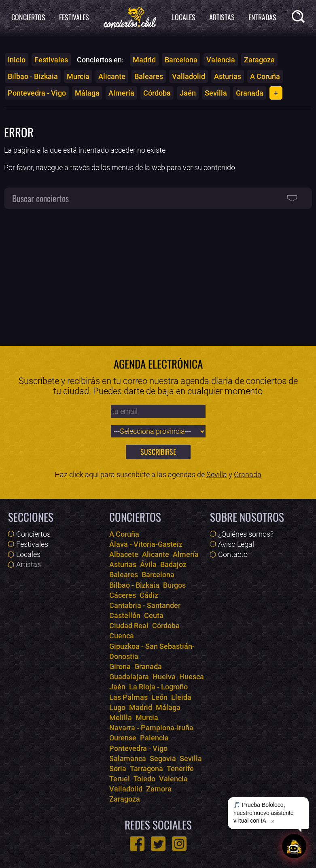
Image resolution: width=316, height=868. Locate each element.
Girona (120, 666)
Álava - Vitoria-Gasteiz (146, 544)
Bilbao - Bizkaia (33, 76)
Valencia (221, 60)
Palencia (154, 738)
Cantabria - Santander (145, 605)
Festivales (74, 17)
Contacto (233, 554)
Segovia (163, 758)
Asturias (228, 76)
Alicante (112, 76)
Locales (184, 17)
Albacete (124, 554)
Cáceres (123, 595)
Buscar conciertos (40, 198)
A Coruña (265, 76)
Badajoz (173, 564)
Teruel (120, 779)
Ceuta (154, 615)
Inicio (17, 60)
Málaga (87, 93)
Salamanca (128, 758)
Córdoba (157, 93)
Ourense (123, 738)
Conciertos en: (100, 60)
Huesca (192, 677)
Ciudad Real (129, 626)
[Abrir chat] (294, 846)
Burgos (174, 585)
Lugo (117, 707)
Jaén (188, 93)
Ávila (148, 564)
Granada (250, 93)
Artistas (222, 17)
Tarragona (146, 769)
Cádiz (149, 595)
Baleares (149, 76)
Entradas (262, 17)
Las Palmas (128, 697)
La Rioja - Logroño (158, 687)
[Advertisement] (158, 273)
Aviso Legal (236, 544)
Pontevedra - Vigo (37, 93)
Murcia (78, 76)
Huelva (164, 677)
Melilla (121, 718)
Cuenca (122, 636)
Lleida (181, 697)
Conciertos (28, 17)
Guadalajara (129, 677)
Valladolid (189, 76)
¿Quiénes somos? (246, 534)
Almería (121, 93)
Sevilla (216, 93)
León (159, 697)
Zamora (159, 789)
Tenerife (180, 769)
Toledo (144, 779)
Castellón (125, 615)
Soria (118, 769)
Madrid (144, 60)
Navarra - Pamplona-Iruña (151, 728)
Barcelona (181, 60)
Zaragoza (259, 60)
